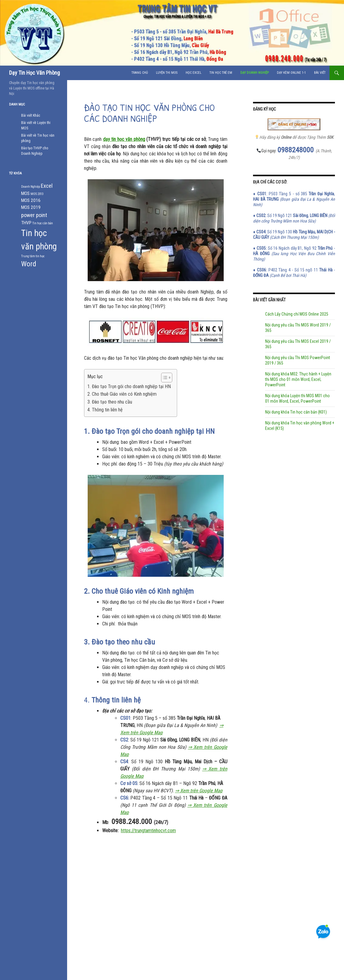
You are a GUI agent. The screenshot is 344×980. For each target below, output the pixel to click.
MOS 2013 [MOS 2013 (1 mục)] (37, 194)
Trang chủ (140, 73)
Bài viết (320, 73)
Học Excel (193, 73)
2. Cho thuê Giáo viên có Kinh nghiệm (122, 394)
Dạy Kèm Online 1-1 (291, 73)
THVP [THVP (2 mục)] (26, 223)
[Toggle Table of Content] (164, 378)
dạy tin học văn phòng (124, 139)
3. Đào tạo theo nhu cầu (110, 402)
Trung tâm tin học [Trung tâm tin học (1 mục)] (33, 256)
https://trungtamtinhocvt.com (148, 831)
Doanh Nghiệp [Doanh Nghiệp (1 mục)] (31, 187)
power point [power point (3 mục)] (34, 215)
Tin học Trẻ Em (221, 73)
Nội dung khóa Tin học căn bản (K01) (296, 412)
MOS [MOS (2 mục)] (25, 193)
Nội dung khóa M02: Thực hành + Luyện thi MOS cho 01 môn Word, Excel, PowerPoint (298, 379)
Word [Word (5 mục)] (29, 264)
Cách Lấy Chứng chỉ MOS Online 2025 (297, 314)
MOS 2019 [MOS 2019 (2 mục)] (31, 207)
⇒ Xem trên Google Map (199, 791)
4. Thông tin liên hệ (105, 410)
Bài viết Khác (31, 115)
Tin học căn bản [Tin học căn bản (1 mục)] (43, 223)
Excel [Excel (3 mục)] (47, 186)
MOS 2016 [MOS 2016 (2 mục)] (31, 200)
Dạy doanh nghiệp (255, 73)
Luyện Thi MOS (167, 73)
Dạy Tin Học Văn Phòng (34, 73)
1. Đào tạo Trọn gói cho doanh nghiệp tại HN (129, 386)
